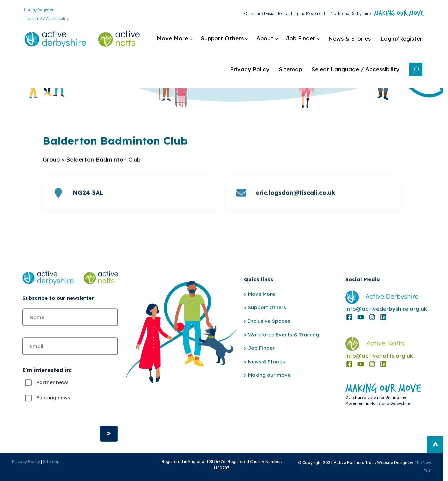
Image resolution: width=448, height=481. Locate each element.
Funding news (53, 398)
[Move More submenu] (175, 39)
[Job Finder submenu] (303, 39)
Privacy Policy (26, 462)
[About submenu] (267, 39)
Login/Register (39, 10)
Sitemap (51, 462)
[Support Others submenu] (225, 39)
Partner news (52, 383)
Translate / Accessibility (46, 18)
